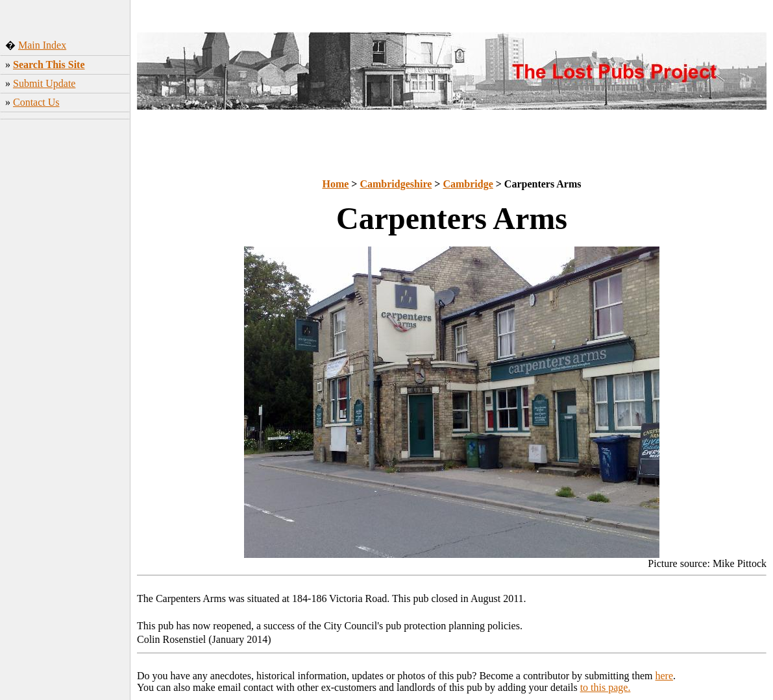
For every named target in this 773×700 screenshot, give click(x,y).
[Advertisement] (65, 317)
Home (335, 184)
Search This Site (49, 65)
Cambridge (468, 184)
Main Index (42, 45)
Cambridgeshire (396, 184)
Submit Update (44, 83)
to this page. (606, 687)
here (665, 676)
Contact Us (36, 102)
